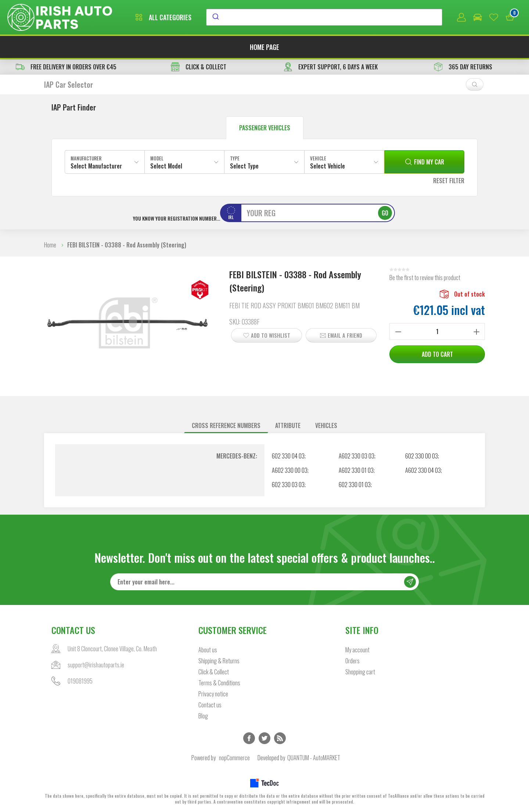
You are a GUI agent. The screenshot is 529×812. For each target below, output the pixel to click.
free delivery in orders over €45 (66, 67)
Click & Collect (214, 672)
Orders (352, 661)
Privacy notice (213, 694)
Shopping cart (360, 672)
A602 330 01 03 (356, 470)
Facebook (249, 738)
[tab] (226, 426)
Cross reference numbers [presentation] (226, 425)
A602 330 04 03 (423, 470)
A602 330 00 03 (290, 470)
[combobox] (324, 17)
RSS (280, 738)
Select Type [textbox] (244, 166)
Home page (264, 47)
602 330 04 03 (288, 456)
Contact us (210, 705)
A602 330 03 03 (357, 456)
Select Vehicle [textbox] (328, 166)
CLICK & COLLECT (199, 67)
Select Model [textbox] (166, 166)
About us (208, 650)
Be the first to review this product (425, 278)
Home (50, 245)
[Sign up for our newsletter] (264, 582)
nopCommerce (234, 758)
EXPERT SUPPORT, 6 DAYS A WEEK (331, 67)
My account (357, 650)
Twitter (264, 738)
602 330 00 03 (422, 456)
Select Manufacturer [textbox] (96, 166)
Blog (203, 716)
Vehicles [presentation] (326, 425)
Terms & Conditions (219, 683)
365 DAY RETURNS (463, 67)
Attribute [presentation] (288, 425)
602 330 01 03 (355, 485)
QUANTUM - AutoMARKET (314, 758)
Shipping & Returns (219, 661)
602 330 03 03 (288, 485)
